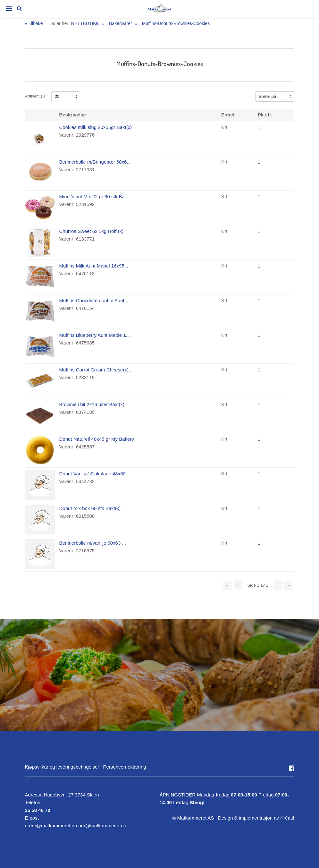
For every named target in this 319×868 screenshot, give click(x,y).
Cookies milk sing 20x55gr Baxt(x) (96, 127)
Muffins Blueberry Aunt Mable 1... (95, 335)
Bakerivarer (121, 23)
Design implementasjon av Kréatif (256, 818)
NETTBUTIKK (85, 23)
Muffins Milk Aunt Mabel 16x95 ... (95, 266)
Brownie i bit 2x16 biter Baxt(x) (92, 404)
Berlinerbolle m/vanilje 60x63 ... (93, 543)
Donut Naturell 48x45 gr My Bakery (97, 439)
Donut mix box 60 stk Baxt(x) (90, 508)
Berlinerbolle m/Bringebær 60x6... (95, 162)
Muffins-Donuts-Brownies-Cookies (176, 23)
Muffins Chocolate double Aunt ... (95, 300)
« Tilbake (34, 24)
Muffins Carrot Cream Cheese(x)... (96, 370)
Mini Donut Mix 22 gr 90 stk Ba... (94, 196)
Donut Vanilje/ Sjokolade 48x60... (95, 474)
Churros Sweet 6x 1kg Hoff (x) (92, 231)
